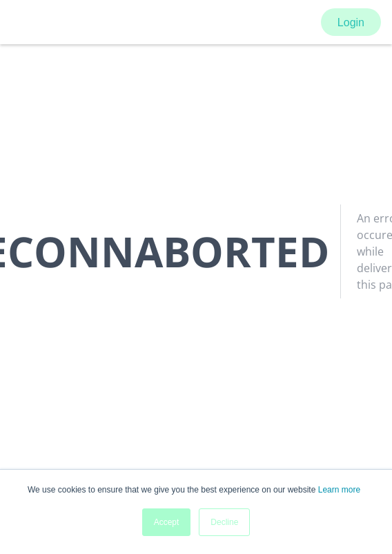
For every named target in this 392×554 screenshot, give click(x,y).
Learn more (339, 490)
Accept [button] (167, 522)
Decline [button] (224, 522)
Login (351, 22)
